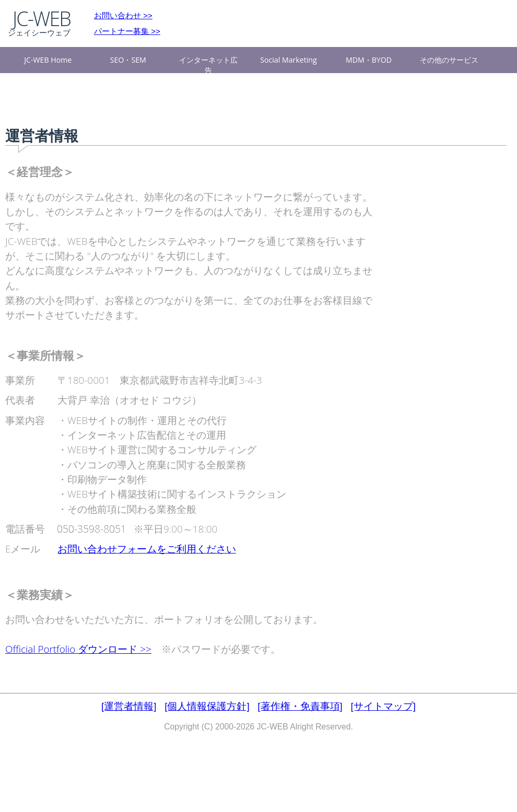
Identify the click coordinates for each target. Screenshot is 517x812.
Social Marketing (288, 60)
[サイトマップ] (383, 706)
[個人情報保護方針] (207, 706)
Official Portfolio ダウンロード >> (78, 649)
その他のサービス (449, 60)
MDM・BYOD (369, 60)
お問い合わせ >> (123, 15)
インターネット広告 (208, 64)
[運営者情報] (129, 706)
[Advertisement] (433, 326)
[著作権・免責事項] (300, 706)
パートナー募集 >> (127, 31)
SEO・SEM (128, 60)
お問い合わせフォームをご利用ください (147, 549)
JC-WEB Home (48, 60)
